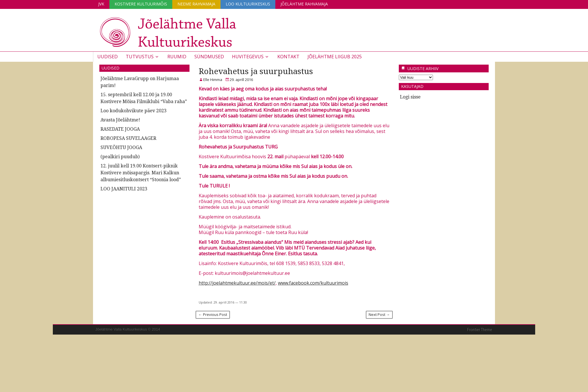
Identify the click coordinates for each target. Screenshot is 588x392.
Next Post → (379, 314)
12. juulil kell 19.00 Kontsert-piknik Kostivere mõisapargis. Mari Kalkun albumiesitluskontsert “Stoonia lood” (141, 173)
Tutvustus (140, 57)
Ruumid (177, 57)
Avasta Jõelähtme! (120, 120)
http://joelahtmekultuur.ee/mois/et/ (237, 283)
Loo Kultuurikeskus (248, 4)
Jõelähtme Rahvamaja (304, 4)
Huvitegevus (248, 57)
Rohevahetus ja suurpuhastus (256, 71)
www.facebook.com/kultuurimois (313, 283)
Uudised (108, 57)
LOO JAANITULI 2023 (124, 189)
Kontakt (288, 57)
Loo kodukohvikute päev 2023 (134, 111)
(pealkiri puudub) (120, 157)
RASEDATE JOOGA (120, 129)
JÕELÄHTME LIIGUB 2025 (335, 57)
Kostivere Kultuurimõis (141, 4)
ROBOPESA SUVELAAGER (128, 138)
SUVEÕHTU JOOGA (121, 147)
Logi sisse (410, 97)
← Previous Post (213, 314)
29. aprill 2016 (241, 80)
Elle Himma (213, 80)
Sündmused (209, 57)
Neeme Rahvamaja (196, 4)
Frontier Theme (480, 330)
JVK (101, 4)
